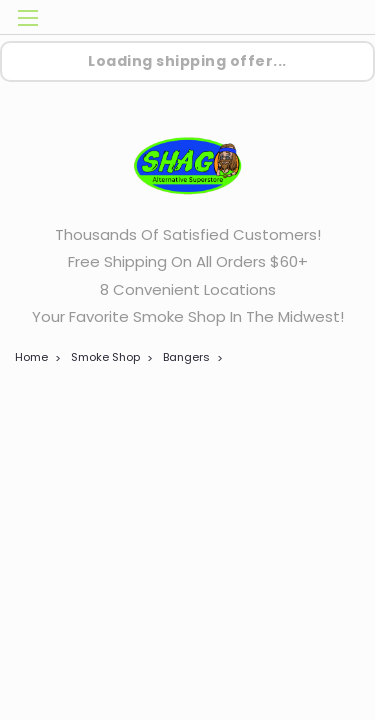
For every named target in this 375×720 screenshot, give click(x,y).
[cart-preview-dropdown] (334, 17)
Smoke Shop (105, 357)
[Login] (292, 20)
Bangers (186, 357)
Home (31, 357)
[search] (252, 20)
